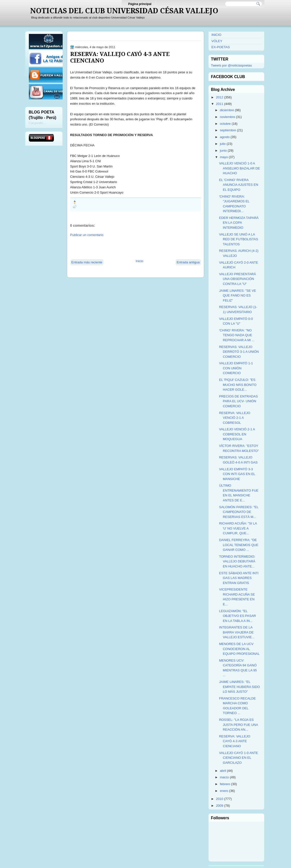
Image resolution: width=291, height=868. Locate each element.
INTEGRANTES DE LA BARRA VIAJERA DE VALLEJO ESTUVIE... (237, 632)
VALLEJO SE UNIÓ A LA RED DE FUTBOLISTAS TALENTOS (239, 239)
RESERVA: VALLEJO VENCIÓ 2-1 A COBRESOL (235, 418)
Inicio (139, 261)
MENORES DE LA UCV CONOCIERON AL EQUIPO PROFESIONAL (239, 649)
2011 (220, 104)
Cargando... (37, 123)
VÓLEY (217, 41)
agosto (225, 137)
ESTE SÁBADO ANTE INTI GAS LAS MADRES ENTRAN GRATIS (239, 578)
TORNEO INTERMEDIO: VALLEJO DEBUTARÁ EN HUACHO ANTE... (237, 561)
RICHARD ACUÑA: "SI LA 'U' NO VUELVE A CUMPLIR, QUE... (238, 528)
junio (223, 151)
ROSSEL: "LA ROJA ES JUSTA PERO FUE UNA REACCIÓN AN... (238, 725)
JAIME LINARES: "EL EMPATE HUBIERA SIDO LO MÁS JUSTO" (239, 687)
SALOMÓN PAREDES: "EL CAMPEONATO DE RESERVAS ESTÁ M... (239, 512)
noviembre (227, 117)
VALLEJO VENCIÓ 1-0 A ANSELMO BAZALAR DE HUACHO (239, 168)
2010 (220, 799)
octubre (225, 124)
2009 (220, 806)
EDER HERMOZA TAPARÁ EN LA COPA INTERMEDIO (239, 223)
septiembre (228, 130)
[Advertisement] (129, 248)
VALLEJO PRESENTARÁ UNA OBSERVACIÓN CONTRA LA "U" (237, 279)
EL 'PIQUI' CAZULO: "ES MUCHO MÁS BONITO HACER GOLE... (238, 385)
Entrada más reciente (87, 262)
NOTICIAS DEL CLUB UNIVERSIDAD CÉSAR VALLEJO (124, 11)
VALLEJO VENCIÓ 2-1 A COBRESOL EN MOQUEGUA (237, 434)
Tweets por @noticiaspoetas (232, 65)
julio (223, 144)
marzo (224, 777)
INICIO (217, 35)
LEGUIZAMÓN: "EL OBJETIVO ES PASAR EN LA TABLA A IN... (237, 616)
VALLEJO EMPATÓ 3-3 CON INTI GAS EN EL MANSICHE (237, 474)
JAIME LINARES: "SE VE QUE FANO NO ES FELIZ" (238, 296)
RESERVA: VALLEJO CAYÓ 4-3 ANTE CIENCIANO (120, 57)
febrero (225, 784)
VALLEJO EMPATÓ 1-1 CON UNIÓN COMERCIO (236, 368)
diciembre (227, 110)
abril (223, 771)
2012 (220, 97)
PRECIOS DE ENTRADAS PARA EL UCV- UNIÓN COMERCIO (238, 401)
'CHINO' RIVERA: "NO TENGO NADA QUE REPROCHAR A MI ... (237, 335)
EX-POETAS (221, 47)
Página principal (140, 4)
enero (224, 791)
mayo (224, 157)
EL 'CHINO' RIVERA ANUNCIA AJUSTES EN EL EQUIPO (239, 185)
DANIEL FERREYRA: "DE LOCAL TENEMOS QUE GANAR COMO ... (239, 545)
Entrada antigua (188, 262)
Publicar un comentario (87, 235)
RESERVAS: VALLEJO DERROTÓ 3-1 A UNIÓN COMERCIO (239, 352)
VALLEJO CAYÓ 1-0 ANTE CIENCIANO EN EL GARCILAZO (239, 758)
